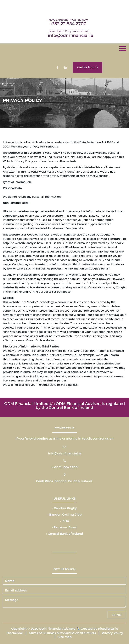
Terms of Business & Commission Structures (62, 633)
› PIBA (64, 521)
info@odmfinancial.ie (70, 35)
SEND (117, 615)
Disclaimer (15, 633)
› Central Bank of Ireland (65, 534)
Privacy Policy (112, 633)
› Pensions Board (65, 527)
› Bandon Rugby (64, 508)
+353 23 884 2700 (68, 24)
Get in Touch (87, 67)
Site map (65, 637)
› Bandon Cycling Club (65, 515)
